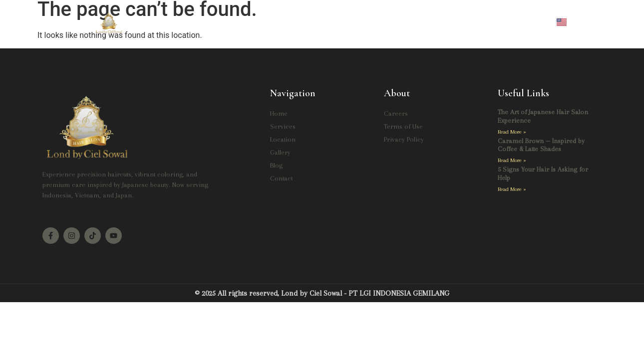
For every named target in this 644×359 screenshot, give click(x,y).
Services (257, 21)
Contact (428, 21)
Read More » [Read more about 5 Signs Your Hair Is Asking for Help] (512, 189)
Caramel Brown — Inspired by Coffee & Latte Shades (541, 145)
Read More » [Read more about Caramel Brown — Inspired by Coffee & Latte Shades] (512, 160)
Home (213, 21)
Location (304, 21)
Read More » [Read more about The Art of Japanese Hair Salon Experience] (512, 132)
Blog (389, 21)
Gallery (350, 21)
